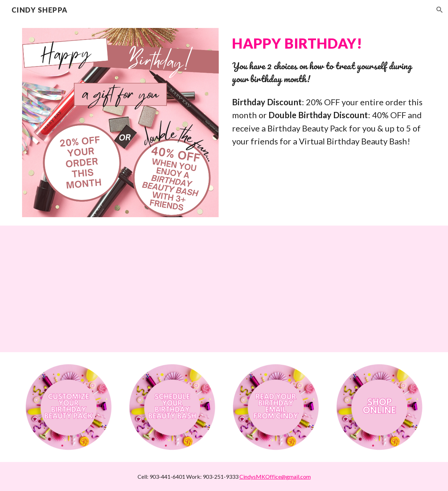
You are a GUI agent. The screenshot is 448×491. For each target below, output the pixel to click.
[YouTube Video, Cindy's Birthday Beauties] (224, 289)
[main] (328, 59)
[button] (440, 10)
